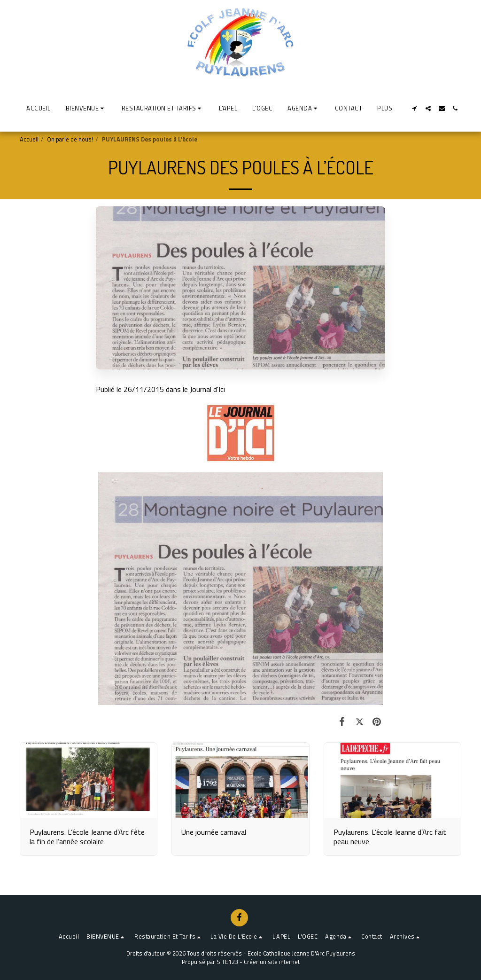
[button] (86, 108)
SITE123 (227, 962)
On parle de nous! (70, 139)
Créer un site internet (272, 962)
